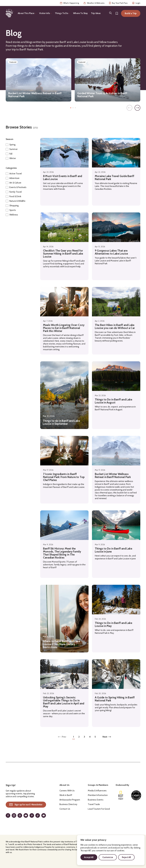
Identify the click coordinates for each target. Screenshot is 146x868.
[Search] (110, 13)
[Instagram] (14, 815)
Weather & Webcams (94, 3)
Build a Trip (131, 13)
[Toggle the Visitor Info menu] (45, 13)
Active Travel (16, 174)
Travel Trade (94, 804)
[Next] (137, 108)
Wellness (14, 215)
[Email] (44, 815)
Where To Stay (80, 13)
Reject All (126, 857)
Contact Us (65, 809)
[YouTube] (26, 815)
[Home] (9, 13)
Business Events (96, 800)
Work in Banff (66, 795)
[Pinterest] (32, 815)
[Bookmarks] (117, 13)
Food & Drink (15, 196)
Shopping (14, 206)
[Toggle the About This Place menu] (27, 13)
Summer (13, 149)
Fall (11, 154)
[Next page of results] (107, 737)
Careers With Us (67, 791)
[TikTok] (38, 815)
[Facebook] (8, 815)
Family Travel (16, 192)
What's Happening (70, 3)
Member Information (98, 795)
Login (136, 3)
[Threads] (20, 815)
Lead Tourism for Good (99, 809)
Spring (12, 145)
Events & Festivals (18, 187)
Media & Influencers (97, 791)
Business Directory (68, 804)
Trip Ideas (96, 13)
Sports (13, 210)
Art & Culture (15, 183)
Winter (13, 158)
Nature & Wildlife (17, 201)
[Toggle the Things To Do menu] (62, 13)
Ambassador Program (70, 800)
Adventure (14, 178)
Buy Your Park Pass (118, 3)
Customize (108, 857)
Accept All (89, 857)
